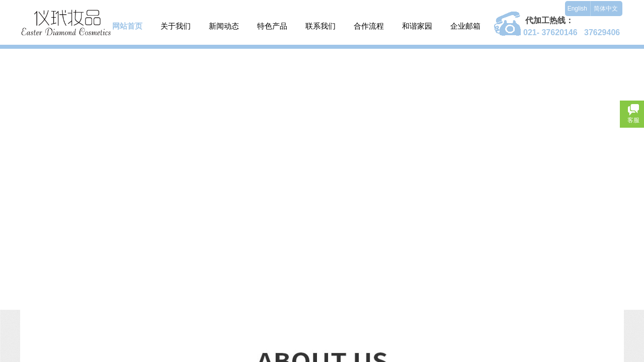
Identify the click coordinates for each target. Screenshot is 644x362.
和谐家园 (417, 26)
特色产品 (272, 26)
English (577, 9)
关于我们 (176, 26)
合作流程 (369, 26)
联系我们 (320, 26)
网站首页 (127, 26)
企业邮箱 (465, 26)
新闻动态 (224, 26)
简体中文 (606, 9)
